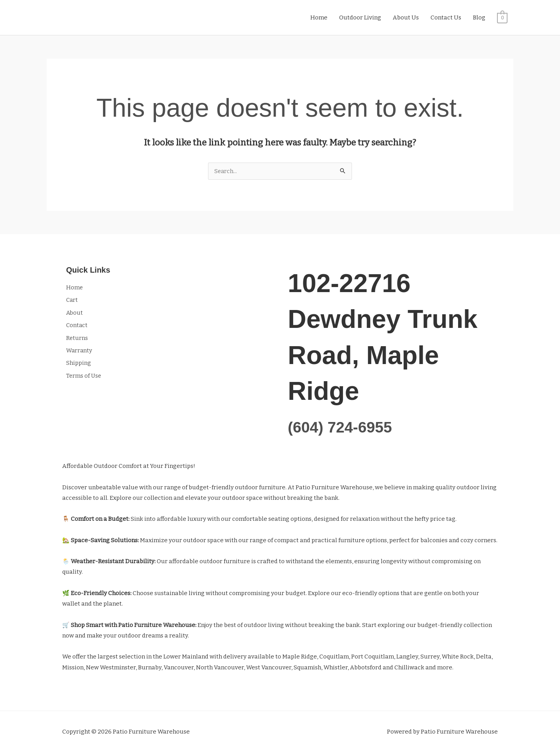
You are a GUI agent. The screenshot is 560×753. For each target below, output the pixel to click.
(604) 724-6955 (344, 427)
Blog (479, 18)
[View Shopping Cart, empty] (502, 18)
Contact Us (446, 18)
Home (319, 18)
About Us (406, 18)
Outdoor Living (360, 18)
